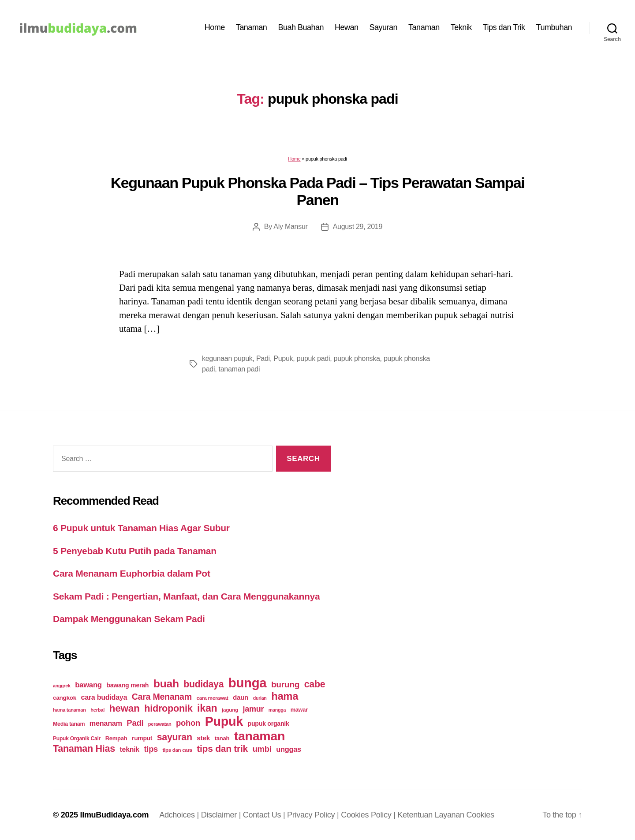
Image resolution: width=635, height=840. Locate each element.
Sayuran (384, 27)
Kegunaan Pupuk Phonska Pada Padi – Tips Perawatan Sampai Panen (318, 191)
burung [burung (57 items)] (285, 684)
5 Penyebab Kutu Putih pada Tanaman (135, 551)
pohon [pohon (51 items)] (188, 723)
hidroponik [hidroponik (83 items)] (168, 708)
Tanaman (252, 27)
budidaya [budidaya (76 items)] (204, 684)
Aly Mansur (290, 227)
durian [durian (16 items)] (260, 698)
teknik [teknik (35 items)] (130, 749)
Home (215, 27)
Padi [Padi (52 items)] (135, 723)
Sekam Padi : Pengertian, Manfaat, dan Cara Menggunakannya (186, 596)
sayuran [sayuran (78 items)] (175, 737)
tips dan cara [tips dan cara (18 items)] (177, 750)
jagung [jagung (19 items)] (230, 710)
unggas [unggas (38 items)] (289, 749)
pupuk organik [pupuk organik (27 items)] (269, 724)
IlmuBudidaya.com (114, 815)
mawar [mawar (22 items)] (299, 710)
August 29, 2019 (358, 227)
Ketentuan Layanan (432, 815)
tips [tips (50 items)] (151, 749)
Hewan (347, 27)
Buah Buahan (301, 27)
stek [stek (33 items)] (203, 738)
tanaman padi (239, 369)
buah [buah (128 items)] (166, 684)
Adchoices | (180, 815)
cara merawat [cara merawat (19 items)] (212, 698)
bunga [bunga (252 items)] (248, 683)
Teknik (461, 27)
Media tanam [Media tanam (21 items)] (69, 724)
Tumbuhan (554, 27)
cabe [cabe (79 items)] (315, 684)
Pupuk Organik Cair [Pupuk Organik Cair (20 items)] (77, 739)
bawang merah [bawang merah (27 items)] (127, 685)
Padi (263, 358)
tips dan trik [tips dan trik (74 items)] (222, 748)
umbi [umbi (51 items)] (262, 749)
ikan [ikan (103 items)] (207, 708)
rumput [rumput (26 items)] (142, 738)
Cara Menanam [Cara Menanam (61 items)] (162, 697)
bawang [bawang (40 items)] (88, 685)
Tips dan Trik (504, 27)
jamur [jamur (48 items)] (254, 709)
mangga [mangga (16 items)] (277, 710)
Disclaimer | (222, 815)
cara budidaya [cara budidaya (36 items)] (104, 697)
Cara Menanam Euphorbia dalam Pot (132, 573)
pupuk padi (314, 358)
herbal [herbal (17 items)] (97, 710)
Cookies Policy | (369, 815)
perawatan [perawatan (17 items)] (160, 724)
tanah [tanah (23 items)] (222, 738)
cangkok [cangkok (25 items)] (65, 698)
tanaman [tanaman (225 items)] (260, 736)
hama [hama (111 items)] (285, 696)
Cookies (480, 815)
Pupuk (283, 358)
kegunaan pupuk (227, 358)
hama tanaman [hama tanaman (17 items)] (69, 710)
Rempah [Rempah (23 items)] (116, 738)
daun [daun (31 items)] (241, 697)
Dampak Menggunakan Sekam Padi (129, 619)
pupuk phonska (357, 358)
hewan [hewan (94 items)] (125, 708)
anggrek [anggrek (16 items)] (62, 686)
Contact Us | (265, 815)
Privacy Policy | (314, 815)
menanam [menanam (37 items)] (106, 723)
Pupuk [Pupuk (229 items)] (224, 721)
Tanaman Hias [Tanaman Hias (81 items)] (84, 749)
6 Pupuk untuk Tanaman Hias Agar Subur (141, 528)
